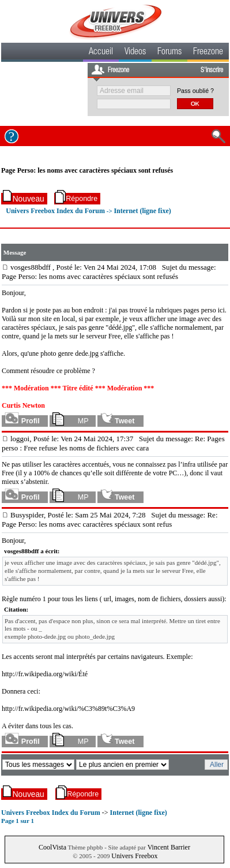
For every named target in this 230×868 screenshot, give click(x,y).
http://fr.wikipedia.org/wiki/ (40, 674)
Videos (135, 53)
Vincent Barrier (169, 847)
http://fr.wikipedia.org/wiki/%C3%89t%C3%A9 (68, 709)
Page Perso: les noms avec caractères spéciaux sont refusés (87, 170)
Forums (169, 53)
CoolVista (52, 847)
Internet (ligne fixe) (142, 211)
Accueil (101, 53)
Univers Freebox (134, 856)
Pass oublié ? (195, 91)
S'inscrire (212, 70)
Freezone (208, 53)
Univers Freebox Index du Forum (55, 211)
